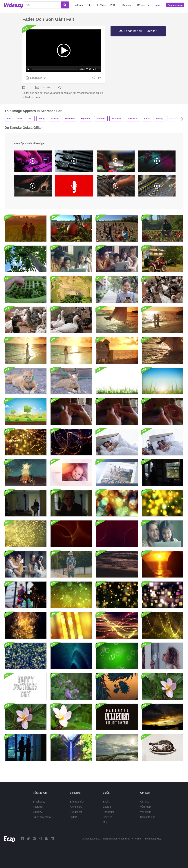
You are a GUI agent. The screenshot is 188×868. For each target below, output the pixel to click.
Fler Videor (101, 5)
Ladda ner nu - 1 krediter (140, 31)
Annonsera (76, 807)
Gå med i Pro (144, 5)
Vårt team (146, 807)
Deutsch (107, 817)
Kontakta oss (148, 817)
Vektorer (79, 5)
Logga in (158, 5)
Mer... (106, 822)
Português (109, 812)
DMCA (74, 817)
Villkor (138, 839)
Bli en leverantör (42, 817)
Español (107, 807)
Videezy (37, 812)
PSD (113, 5)
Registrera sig (175, 5)
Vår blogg (146, 812)
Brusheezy (39, 802)
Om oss (145, 802)
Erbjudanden (77, 802)
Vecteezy (38, 807)
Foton (90, 5)
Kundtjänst (76, 812)
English (107, 802)
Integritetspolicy (153, 839)
